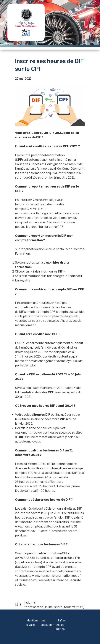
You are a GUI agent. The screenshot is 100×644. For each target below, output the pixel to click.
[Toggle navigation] (90, 6)
